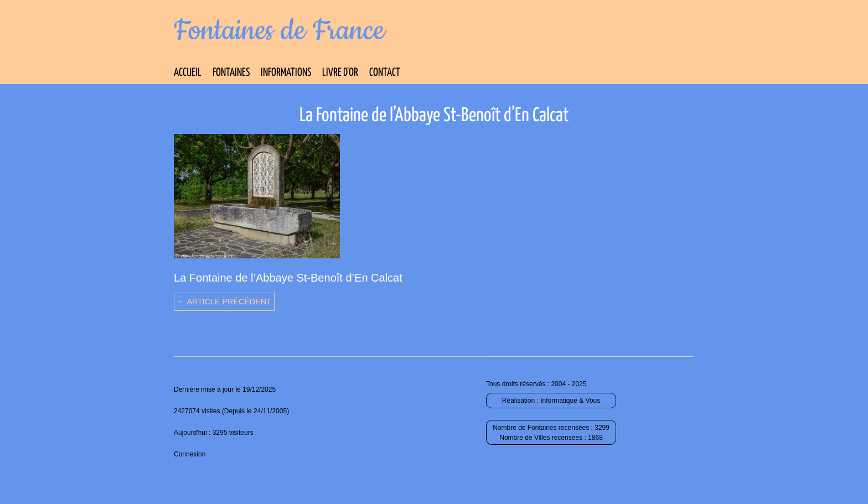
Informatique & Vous (570, 401)
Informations (286, 73)
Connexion (190, 454)
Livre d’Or (340, 73)
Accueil (188, 73)
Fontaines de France (279, 31)
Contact (385, 73)
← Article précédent (224, 302)
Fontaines (231, 73)
